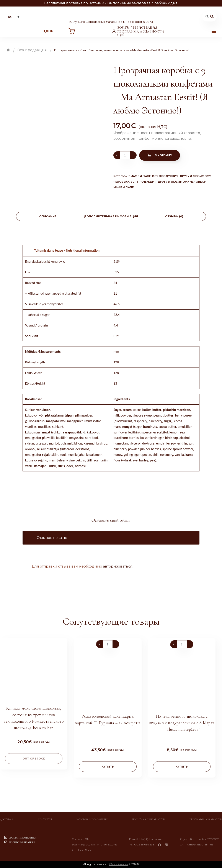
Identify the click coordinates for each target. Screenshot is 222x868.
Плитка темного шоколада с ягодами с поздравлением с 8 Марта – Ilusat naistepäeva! (182, 723)
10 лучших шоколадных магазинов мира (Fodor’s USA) (111, 22)
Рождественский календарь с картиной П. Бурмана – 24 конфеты (108, 720)
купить (108, 767)
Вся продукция (32, 50)
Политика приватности (149, 820)
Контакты (45, 820)
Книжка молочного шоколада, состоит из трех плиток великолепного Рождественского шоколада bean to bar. (34, 719)
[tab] (48, 217)
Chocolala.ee (119, 864)
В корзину (163, 156)
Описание (48, 217)
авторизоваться (118, 567)
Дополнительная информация (111, 217)
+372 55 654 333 (145, 845)
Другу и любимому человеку (182, 182)
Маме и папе (141, 176)
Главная (8, 50)
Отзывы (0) (174, 217)
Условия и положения (92, 820)
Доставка (7, 820)
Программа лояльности (206, 820)
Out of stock (34, 759)
